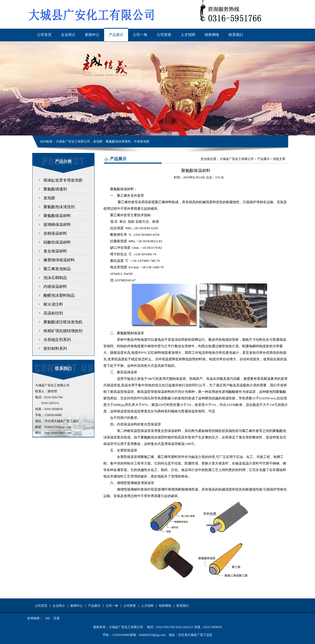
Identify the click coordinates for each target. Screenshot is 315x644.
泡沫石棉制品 (55, 278)
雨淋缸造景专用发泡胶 (63, 180)
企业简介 (68, 35)
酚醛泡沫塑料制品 (59, 295)
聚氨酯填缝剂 (55, 189)
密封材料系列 (55, 349)
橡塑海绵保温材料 (59, 260)
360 (48, 618)
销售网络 (212, 35)
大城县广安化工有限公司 (237, 159)
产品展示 (116, 35)
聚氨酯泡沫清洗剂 (59, 207)
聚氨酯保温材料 (57, 216)
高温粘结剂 (53, 313)
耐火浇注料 (53, 304)
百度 (56, 618)
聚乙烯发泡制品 (57, 269)
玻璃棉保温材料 (57, 225)
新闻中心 (92, 35)
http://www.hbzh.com (58, 433)
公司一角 (140, 35)
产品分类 (63, 161)
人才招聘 (188, 35)
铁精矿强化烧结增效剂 (63, 331)
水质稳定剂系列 (57, 340)
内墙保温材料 (55, 287)
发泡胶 (49, 198)
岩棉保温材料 (55, 233)
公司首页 (44, 35)
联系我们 (236, 35)
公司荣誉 (164, 35)
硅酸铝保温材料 (57, 242)
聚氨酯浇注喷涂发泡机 (63, 322)
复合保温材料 (55, 251)
